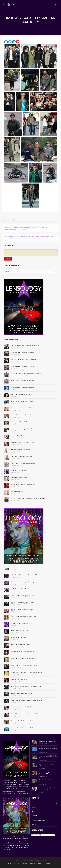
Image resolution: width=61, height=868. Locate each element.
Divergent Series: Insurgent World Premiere (24, 429)
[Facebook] (6, 42)
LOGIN (34, 807)
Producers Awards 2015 (18, 491)
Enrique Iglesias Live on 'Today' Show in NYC (24, 707)
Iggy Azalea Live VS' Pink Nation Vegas (22, 610)
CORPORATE (17, 864)
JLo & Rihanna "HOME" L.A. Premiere (22, 401)
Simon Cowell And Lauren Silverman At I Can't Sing (26, 686)
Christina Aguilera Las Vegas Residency (22, 352)
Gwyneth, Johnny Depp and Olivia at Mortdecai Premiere (28, 498)
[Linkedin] (14, 42)
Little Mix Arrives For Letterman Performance (24, 721)
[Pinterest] (18, 42)
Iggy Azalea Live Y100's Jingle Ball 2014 (22, 603)
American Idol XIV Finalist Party (20, 422)
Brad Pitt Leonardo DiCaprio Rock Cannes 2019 (25, 345)
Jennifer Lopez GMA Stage (18, 637)
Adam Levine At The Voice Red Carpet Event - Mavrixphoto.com (31, 237)
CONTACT (35, 824)
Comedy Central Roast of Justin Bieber (22, 415)
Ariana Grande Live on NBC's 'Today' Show (23, 617)
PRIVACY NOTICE (49, 864)
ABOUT (35, 816)
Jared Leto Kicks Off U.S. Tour (19, 631)
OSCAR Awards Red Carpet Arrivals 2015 (23, 443)
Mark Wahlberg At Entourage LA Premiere (23, 408)
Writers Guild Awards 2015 (19, 477)
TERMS (40, 864)
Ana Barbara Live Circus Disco (20, 471)
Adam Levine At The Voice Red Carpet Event (24, 665)
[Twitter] (10, 42)
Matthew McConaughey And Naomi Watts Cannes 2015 (27, 373)
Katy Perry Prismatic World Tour (20, 394)
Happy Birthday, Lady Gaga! (19, 679)
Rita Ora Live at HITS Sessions (20, 624)
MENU (33, 812)
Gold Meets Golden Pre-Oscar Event (21, 457)
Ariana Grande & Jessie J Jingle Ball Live (22, 596)
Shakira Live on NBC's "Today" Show (21, 693)
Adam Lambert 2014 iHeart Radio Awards (23, 658)
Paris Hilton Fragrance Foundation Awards (23, 380)
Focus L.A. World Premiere (19, 436)
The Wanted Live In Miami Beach (20, 644)
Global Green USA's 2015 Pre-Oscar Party (23, 464)
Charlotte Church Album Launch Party (22, 728)
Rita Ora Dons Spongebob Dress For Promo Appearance (28, 672)
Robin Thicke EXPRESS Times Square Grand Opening (26, 700)
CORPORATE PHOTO (39, 820)
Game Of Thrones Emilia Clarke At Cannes (23, 359)
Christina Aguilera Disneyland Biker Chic (23, 366)
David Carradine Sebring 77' (47, 741)
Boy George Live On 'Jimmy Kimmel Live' (23, 651)
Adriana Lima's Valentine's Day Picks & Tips (24, 484)
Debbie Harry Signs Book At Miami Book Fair (24, 575)
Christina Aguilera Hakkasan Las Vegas (22, 387)
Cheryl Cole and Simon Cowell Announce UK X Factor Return (29, 714)
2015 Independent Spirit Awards (20, 450)
